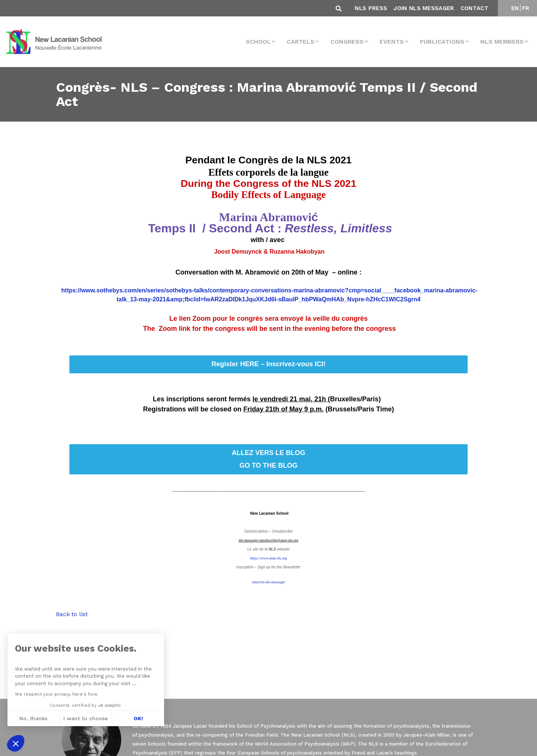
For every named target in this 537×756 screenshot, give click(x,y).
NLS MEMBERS (502, 42)
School (258, 42)
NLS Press (371, 8)
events (392, 42)
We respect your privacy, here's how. (56, 694)
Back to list (72, 614)
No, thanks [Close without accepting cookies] (33, 718)
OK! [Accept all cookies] (138, 718)
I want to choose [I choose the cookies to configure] (86, 718)
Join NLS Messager (424, 8)
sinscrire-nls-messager (268, 582)
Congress (347, 42)
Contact (475, 8)
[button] (16, 743)
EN (515, 8)
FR (526, 8)
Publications (442, 42)
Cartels (301, 42)
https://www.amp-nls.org (268, 558)
